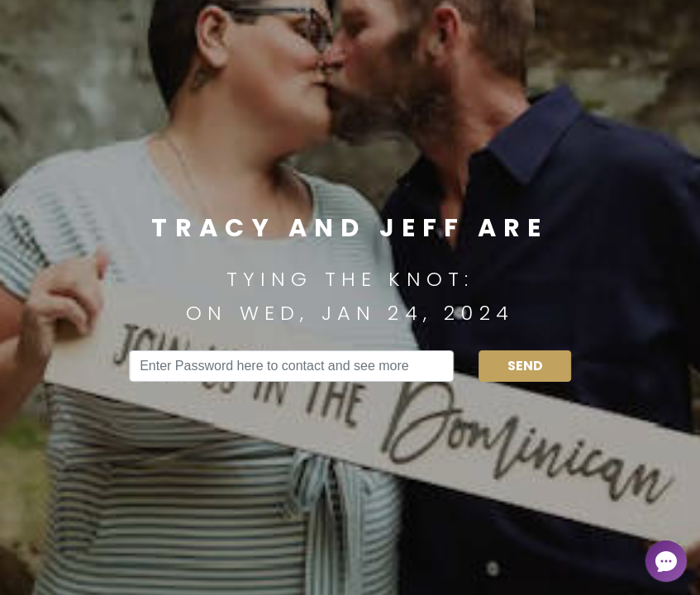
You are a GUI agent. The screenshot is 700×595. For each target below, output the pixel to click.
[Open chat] (666, 561)
